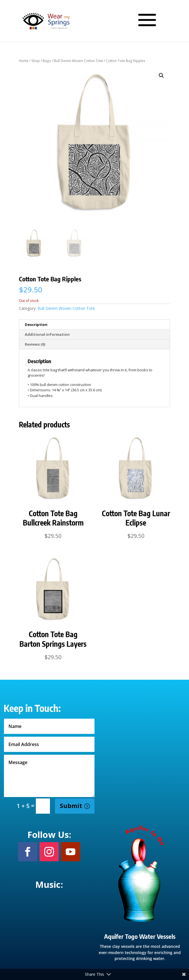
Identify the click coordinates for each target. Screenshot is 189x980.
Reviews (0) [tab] (35, 344)
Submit (71, 806)
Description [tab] (36, 325)
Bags (47, 61)
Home (24, 61)
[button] (161, 76)
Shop (36, 61)
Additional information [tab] (47, 334)
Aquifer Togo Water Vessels (140, 936)
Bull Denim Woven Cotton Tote (78, 61)
